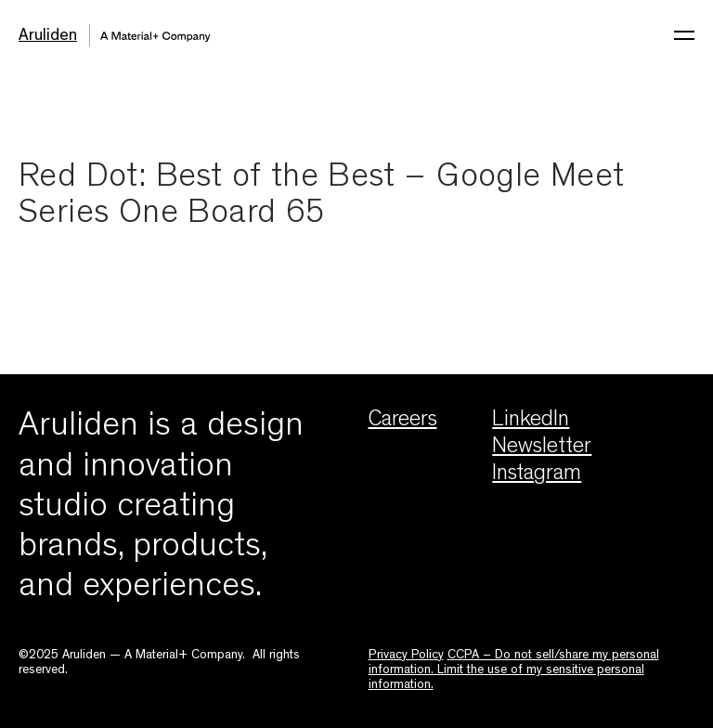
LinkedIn (531, 422)
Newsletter (542, 448)
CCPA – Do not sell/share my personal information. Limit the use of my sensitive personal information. (514, 671)
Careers (403, 422)
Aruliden (48, 37)
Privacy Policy (406, 656)
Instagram (537, 475)
